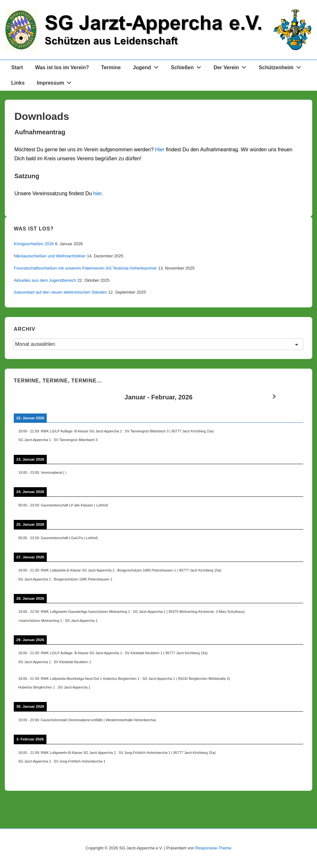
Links (18, 83)
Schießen (188, 66)
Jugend (147, 66)
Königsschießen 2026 (34, 244)
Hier (160, 150)
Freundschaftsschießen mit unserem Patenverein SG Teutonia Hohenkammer (85, 268)
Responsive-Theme (213, 848)
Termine (111, 67)
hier (97, 193)
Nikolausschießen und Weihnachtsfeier (50, 256)
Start (17, 67)
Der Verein (232, 66)
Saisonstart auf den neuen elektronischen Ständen (60, 292)
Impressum (56, 81)
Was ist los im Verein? (62, 67)
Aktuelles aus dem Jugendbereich (45, 280)
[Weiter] (274, 397)
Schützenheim (281, 66)
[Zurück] (43, 397)
